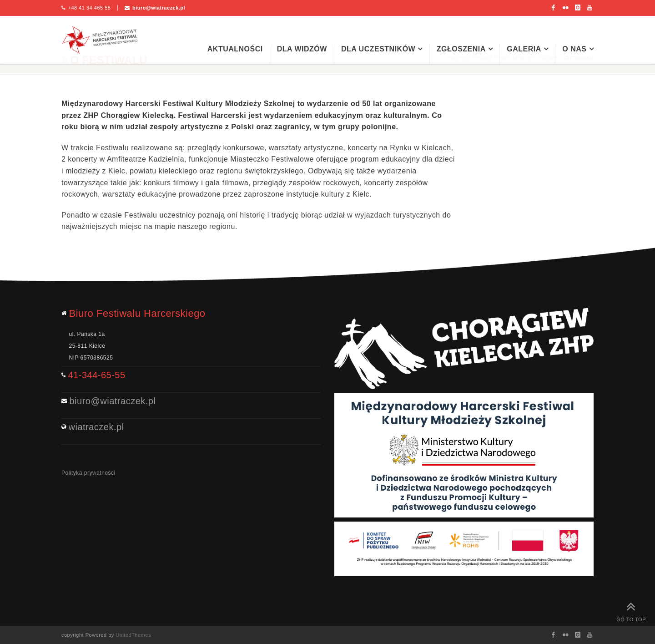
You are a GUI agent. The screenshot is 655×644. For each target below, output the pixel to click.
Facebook (553, 8)
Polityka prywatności (88, 473)
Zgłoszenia (461, 49)
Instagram (577, 8)
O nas (574, 49)
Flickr (566, 8)
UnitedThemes (133, 635)
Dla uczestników (378, 49)
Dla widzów (302, 49)
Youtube (590, 8)
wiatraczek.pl (96, 427)
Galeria (524, 49)
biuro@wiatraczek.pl (159, 8)
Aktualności (235, 49)
